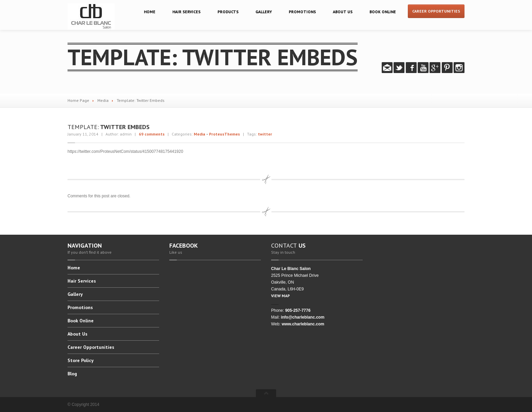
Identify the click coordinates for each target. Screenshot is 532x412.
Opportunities (91, 347)
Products (228, 12)
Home (150, 12)
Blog (72, 374)
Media (103, 100)
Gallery (264, 12)
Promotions (302, 12)
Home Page (78, 100)
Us (343, 12)
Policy (81, 360)
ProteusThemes (224, 134)
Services (186, 12)
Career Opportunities (436, 11)
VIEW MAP (280, 296)
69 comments (152, 134)
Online (383, 12)
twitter (265, 134)
